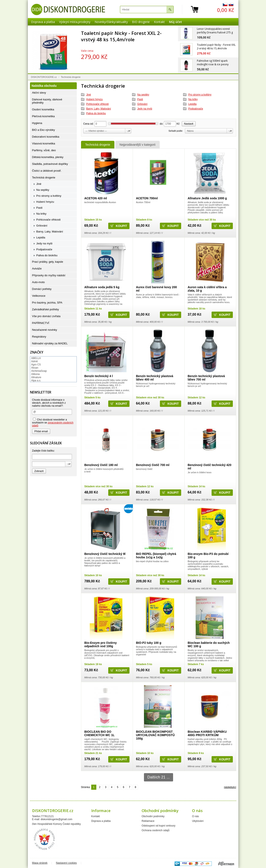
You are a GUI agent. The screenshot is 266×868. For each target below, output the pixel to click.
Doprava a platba (43, 22)
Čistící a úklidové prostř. (47, 171)
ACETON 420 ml (96, 198)
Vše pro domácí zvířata (46, 316)
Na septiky (143, 95)
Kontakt (159, 22)
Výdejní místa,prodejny (75, 22)
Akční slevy (39, 93)
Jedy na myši (145, 109)
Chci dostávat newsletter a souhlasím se (53, 422)
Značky (37, 352)
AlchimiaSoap (39, 371)
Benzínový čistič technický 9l (105, 554)
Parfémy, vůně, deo (44, 150)
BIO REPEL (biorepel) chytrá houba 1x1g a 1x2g (156, 556)
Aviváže (37, 269)
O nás (195, 816)
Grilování (142, 104)
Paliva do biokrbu (96, 113)
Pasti (140, 99)
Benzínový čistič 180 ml (101, 465)
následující (230, 787)
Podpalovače (196, 109)
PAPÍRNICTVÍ (41, 323)
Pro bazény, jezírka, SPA (47, 303)
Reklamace (148, 821)
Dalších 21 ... (159, 777)
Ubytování (198, 821)
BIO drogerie (141, 22)
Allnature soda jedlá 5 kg (102, 287)
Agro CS (36, 365)
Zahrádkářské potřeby (46, 309)
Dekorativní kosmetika (46, 137)
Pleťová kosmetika (43, 116)
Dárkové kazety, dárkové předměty (47, 101)
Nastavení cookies (66, 863)
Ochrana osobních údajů (156, 830)
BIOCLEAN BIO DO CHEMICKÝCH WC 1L (100, 733)
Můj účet (176, 22)
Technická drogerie (98, 145)
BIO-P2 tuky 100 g (149, 643)
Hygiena (37, 123)
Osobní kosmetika (43, 109)
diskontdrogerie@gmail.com (56, 819)
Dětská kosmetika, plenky (48, 157)
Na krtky (193, 99)
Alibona (36, 374)
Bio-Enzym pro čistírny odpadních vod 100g (101, 644)
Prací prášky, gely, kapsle (48, 262)
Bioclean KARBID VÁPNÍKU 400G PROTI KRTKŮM (207, 733)
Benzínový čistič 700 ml (153, 465)
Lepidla (193, 104)
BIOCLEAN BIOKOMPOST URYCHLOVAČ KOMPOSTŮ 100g (155, 735)
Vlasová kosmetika (44, 143)
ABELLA (36, 358)
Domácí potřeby (42, 289)
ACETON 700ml (147, 198)
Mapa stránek (40, 863)
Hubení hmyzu (95, 99)
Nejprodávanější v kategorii (137, 145)
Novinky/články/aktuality (111, 22)
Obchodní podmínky (153, 816)
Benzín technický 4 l (99, 376)
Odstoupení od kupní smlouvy (159, 826)
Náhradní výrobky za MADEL (50, 343)
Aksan (35, 368)
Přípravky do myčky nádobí (49, 275)
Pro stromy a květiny (200, 95)
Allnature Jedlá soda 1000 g (207, 198)
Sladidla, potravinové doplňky (50, 164)
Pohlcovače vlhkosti (97, 104)
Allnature (36, 377)
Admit (35, 361)
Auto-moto (38, 282)
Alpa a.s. (36, 381)
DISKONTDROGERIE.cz (44, 77)
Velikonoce (39, 296)
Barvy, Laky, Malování (99, 109)
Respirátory (39, 337)
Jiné (89, 95)
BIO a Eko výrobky (44, 130)
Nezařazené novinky (45, 330)
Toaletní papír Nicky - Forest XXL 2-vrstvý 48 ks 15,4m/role (121, 36)
